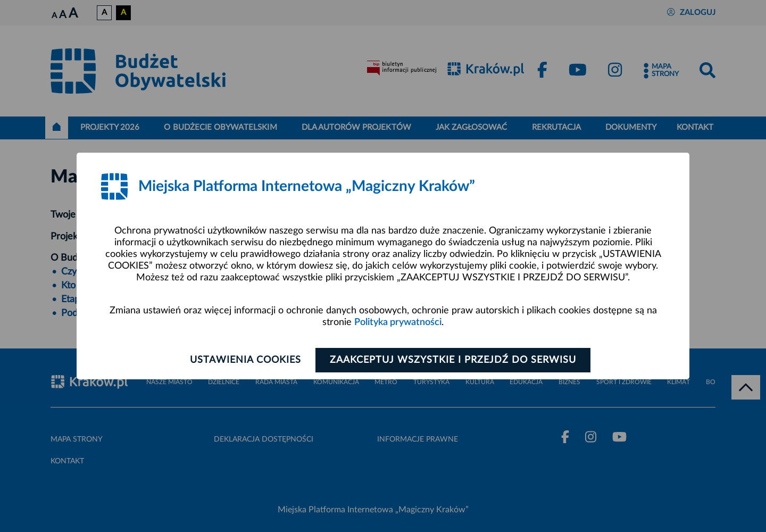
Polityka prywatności (398, 322)
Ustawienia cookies (245, 360)
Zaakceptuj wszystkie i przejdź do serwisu (453, 360)
